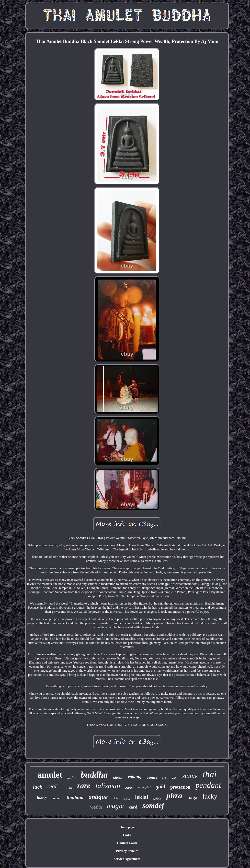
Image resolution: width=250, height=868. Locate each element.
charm (67, 787)
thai (210, 774)
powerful (144, 788)
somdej (153, 805)
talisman (108, 786)
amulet (50, 775)
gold (160, 787)
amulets (57, 798)
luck (38, 787)
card (133, 807)
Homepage (127, 827)
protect (126, 799)
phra (174, 795)
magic (115, 806)
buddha (94, 775)
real (52, 786)
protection (180, 787)
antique (98, 797)
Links (127, 835)
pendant (208, 785)
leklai (141, 797)
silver (118, 777)
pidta (157, 798)
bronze (152, 777)
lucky (210, 796)
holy (165, 778)
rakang (135, 777)
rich (115, 798)
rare (84, 785)
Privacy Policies (127, 851)
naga (192, 797)
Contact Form (127, 843)
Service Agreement (127, 859)
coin (175, 778)
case (129, 788)
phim (72, 777)
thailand (75, 797)
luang (42, 798)
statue (190, 776)
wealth (96, 807)
